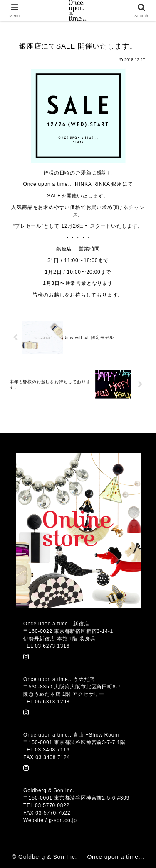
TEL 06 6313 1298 (46, 702)
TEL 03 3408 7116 (46, 750)
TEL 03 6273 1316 (46, 646)
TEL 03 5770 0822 (46, 805)
